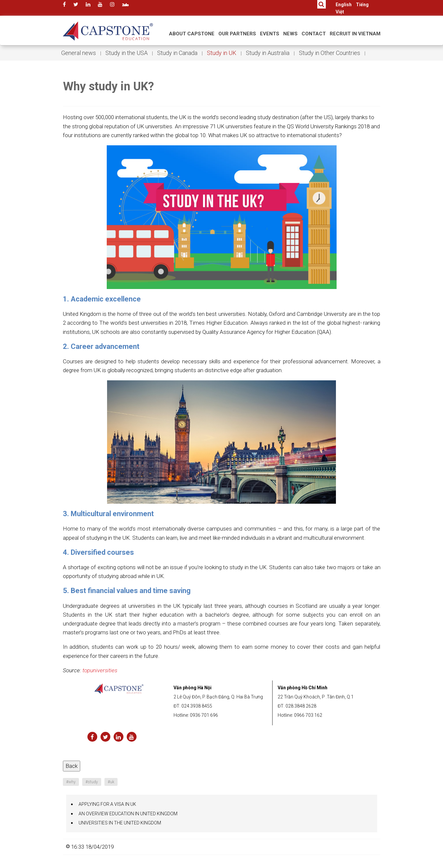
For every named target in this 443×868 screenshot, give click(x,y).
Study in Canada (177, 53)
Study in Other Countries (330, 53)
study (92, 782)
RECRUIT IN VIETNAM (355, 34)
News (290, 34)
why (71, 782)
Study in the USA (127, 53)
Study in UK (222, 53)
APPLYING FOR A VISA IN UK (107, 804)
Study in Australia (268, 53)
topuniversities (100, 670)
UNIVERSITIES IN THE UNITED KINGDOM (120, 823)
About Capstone (192, 34)
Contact (314, 34)
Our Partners (237, 34)
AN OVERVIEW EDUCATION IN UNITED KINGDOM (128, 814)
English (344, 5)
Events (270, 34)
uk (111, 782)
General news (79, 53)
